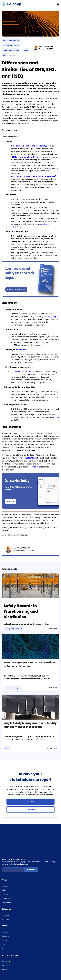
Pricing (4, 925)
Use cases (6, 904)
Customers (6, 920)
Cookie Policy (20, 968)
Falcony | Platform (28, 458)
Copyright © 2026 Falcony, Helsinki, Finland (18, 965)
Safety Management (12, 40)
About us (5, 916)
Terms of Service (41, 965)
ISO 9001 (56, 417)
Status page (6, 954)
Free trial (31, 802)
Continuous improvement (22, 371)
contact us (36, 467)
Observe (5, 879)
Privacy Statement (8, 968)
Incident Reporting (11, 50)
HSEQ (26, 50)
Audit (4, 875)
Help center (6, 950)
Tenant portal (7, 883)
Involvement (22, 350)
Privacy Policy (53, 965)
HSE (4, 55)
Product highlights (13, 688)
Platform (5, 870)
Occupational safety (12, 45)
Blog (3, 933)
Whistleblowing (7, 887)
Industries (5, 900)
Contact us (30, 809)
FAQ (3, 929)
